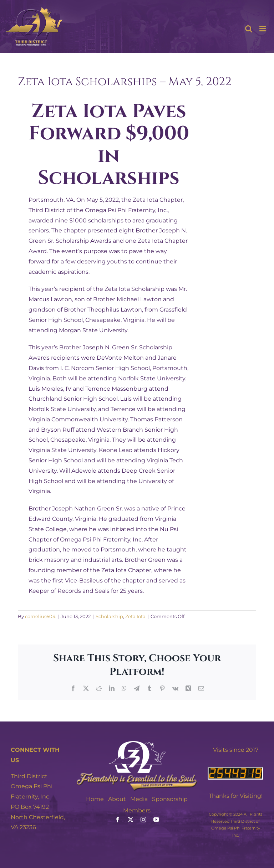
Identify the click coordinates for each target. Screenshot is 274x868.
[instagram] (143, 820)
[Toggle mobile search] (249, 29)
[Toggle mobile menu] (263, 29)
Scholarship (109, 616)
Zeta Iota (135, 616)
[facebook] (118, 820)
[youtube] (156, 820)
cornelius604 (40, 616)
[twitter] (131, 820)
